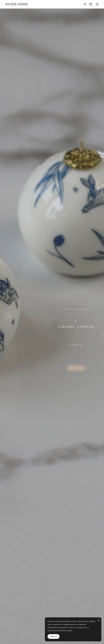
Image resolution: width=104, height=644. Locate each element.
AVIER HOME (17, 4)
